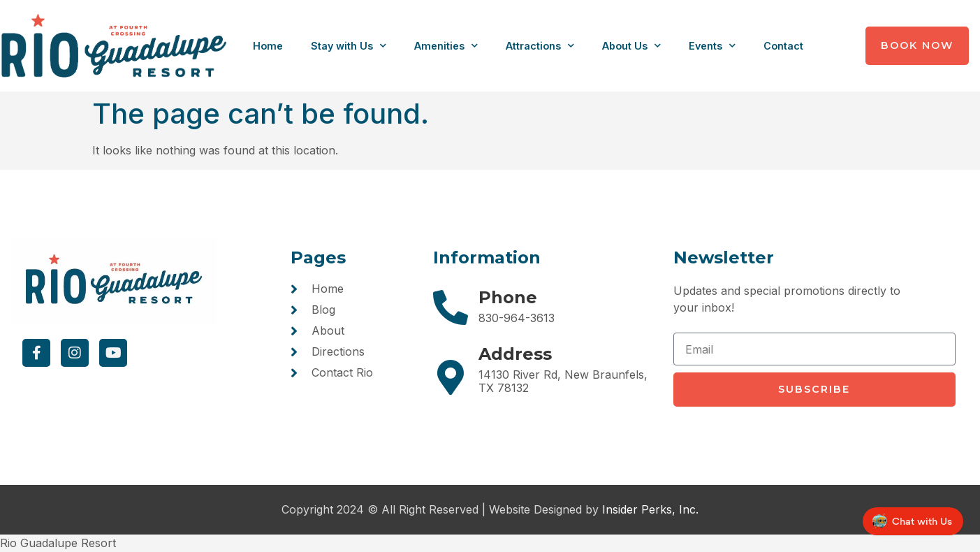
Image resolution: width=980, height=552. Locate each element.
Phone (508, 297)
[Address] (451, 377)
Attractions (540, 45)
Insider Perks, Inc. (650, 509)
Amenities (446, 45)
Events (712, 45)
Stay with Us (349, 45)
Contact (783, 46)
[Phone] (451, 307)
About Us (631, 45)
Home (268, 46)
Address (515, 354)
